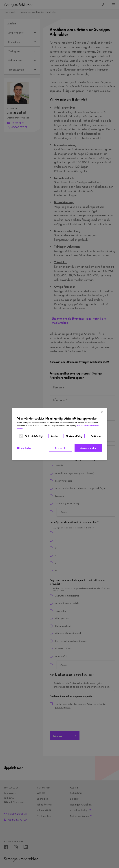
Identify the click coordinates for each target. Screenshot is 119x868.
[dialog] (59, 434)
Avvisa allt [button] (61, 448)
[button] (24, 448)
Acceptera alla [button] (88, 448)
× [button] (102, 412)
